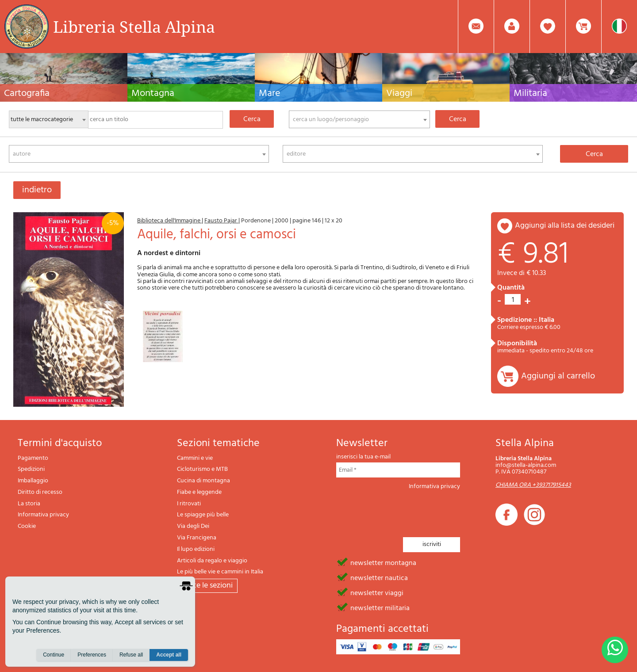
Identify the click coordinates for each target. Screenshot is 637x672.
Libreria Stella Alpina (134, 27)
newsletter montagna (383, 562)
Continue (54, 655)
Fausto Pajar (221, 221)
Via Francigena (197, 538)
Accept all (169, 655)
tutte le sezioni (207, 586)
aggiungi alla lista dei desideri (565, 226)
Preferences (92, 655)
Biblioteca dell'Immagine (169, 221)
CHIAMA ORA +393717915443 (533, 485)
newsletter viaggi (377, 592)
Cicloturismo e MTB (202, 469)
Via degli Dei (193, 526)
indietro (37, 190)
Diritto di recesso (40, 492)
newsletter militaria (380, 607)
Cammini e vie (195, 458)
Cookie (27, 526)
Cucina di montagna (203, 481)
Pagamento (33, 458)
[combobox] (359, 119)
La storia (29, 504)
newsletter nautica (379, 577)
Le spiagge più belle (203, 515)
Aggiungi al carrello (558, 376)
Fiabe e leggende (199, 492)
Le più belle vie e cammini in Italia (220, 572)
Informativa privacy (43, 515)
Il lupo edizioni (196, 549)
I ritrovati (189, 504)
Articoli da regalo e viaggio (212, 561)
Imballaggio (33, 481)
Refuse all (131, 655)
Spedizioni (31, 469)
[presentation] (403, 511)
